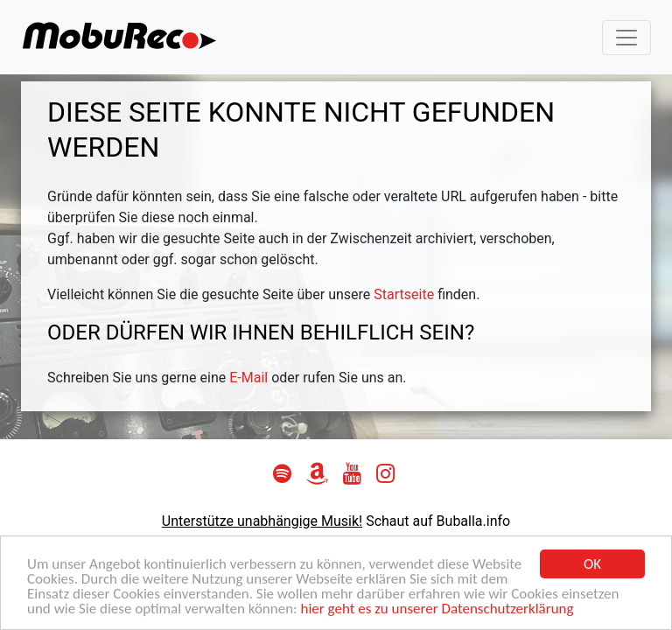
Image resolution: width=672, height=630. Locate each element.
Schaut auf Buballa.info (438, 521)
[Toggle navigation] (626, 38)
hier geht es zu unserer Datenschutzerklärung (437, 609)
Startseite (404, 294)
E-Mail (248, 378)
